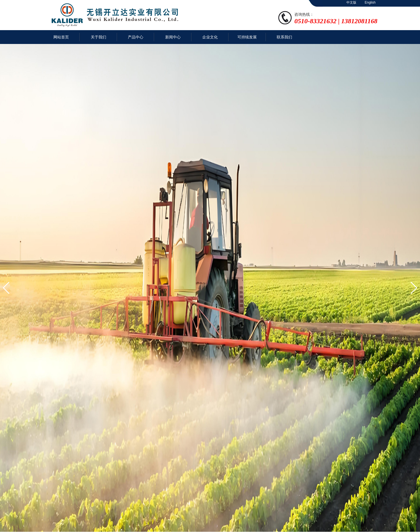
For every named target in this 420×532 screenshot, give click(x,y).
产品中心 (136, 37)
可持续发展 (247, 37)
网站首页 (61, 37)
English (370, 2)
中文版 (351, 2)
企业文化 (210, 37)
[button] (7, 288)
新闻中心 (173, 37)
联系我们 (284, 37)
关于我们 (98, 37)
